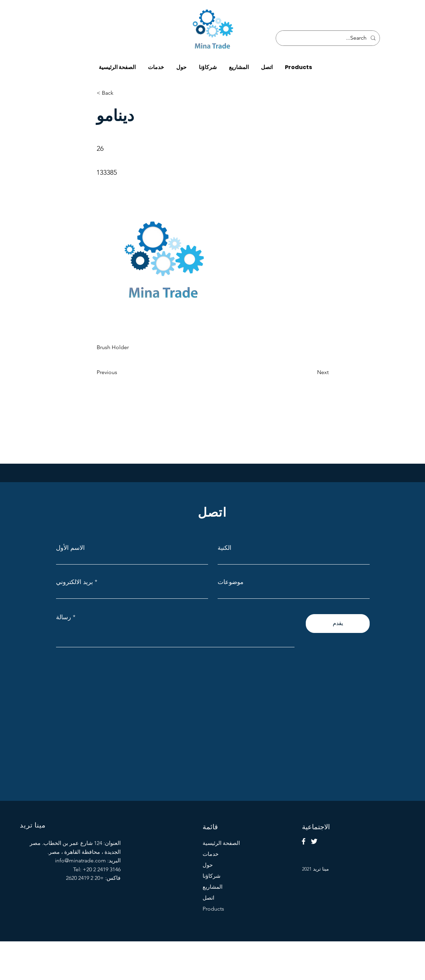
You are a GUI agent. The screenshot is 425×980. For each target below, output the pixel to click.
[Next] (312, 372)
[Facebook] (304, 841)
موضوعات (231, 582)
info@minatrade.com (80, 860)
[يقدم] (338, 624)
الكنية (224, 548)
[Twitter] (314, 841)
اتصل (208, 898)
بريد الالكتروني (74, 582)
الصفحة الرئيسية (221, 843)
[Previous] (119, 372)
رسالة (64, 617)
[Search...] (328, 38)
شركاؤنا (211, 876)
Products (213, 909)
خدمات (211, 854)
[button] (298, 64)
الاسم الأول (70, 548)
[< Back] (119, 93)
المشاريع (212, 887)
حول (208, 865)
